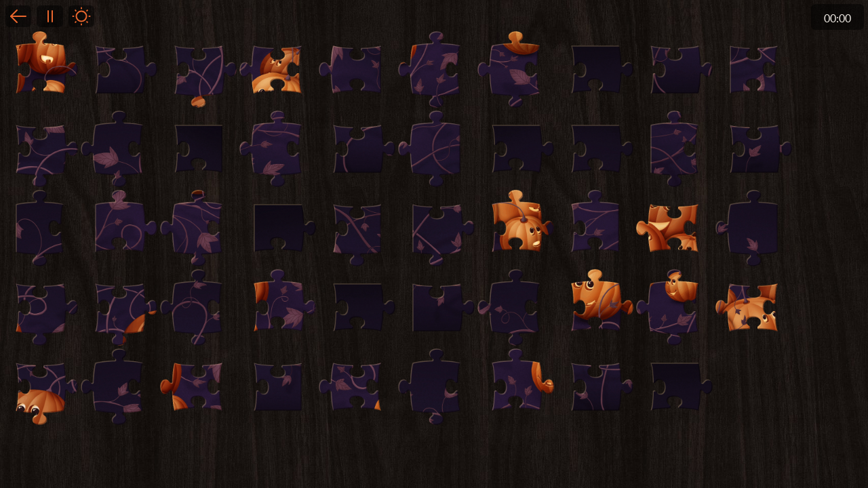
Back (18, 16)
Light (81, 16)
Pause (50, 16)
